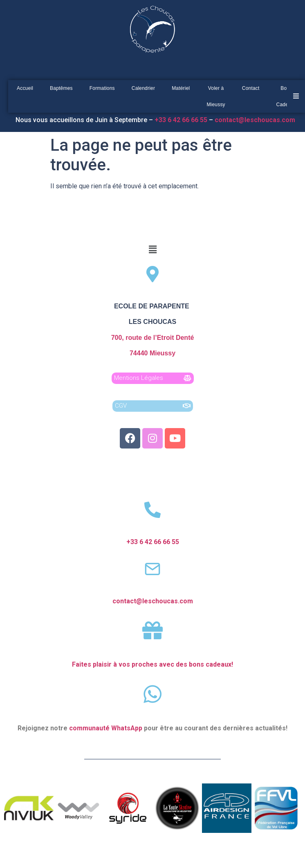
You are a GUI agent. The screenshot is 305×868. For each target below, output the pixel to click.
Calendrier (143, 88)
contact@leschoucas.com (256, 120)
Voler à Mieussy (216, 96)
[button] (152, 250)
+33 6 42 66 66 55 (153, 542)
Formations (102, 88)
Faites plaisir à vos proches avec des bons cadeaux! (152, 664)
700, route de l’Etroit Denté (153, 338)
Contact (251, 88)
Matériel (181, 88)
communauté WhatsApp (106, 728)
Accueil (25, 88)
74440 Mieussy (152, 353)
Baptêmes (61, 88)
